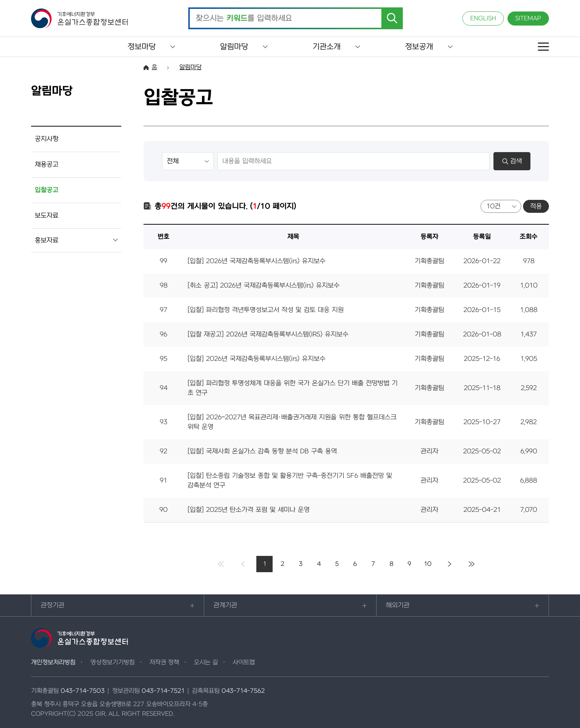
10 (428, 564)
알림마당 (234, 47)
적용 (536, 206)
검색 (512, 161)
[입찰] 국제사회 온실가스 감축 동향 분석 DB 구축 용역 (262, 451)
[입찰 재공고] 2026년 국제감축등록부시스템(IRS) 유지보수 (268, 334)
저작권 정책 (164, 662)
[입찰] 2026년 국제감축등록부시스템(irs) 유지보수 (257, 261)
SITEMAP (528, 19)
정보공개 (419, 47)
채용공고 (47, 165)
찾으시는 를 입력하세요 (244, 19)
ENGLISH (483, 19)
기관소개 (327, 47)
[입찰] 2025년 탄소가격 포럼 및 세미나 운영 (249, 510)
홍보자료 (47, 240)
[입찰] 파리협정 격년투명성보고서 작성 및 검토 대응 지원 (266, 310)
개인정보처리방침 (53, 662)
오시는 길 (206, 662)
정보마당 (142, 47)
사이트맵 (244, 662)
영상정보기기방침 (112, 662)
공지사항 (47, 139)
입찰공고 (47, 190)
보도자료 (47, 216)
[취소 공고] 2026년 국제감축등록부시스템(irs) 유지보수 (264, 286)
